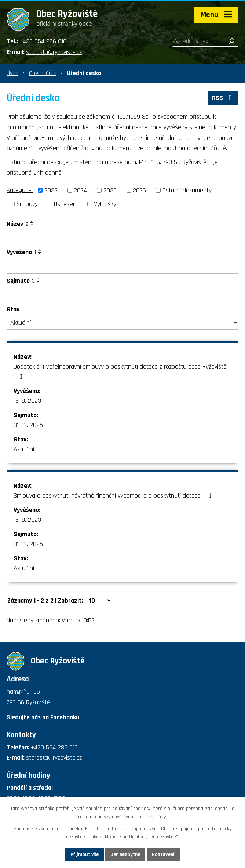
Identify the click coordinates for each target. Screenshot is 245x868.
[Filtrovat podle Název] (122, 237)
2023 (51, 190)
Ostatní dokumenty (187, 190)
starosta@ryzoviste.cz (54, 52)
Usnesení (66, 204)
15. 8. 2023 (27, 401)
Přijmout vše (85, 854)
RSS (223, 98)
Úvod (12, 73)
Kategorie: (20, 190)
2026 (139, 190)
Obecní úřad (43, 73)
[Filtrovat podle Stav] (122, 323)
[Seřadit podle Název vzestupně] (32, 222)
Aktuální (24, 449)
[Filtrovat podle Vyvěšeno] (122, 266)
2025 (110, 190)
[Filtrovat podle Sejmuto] (122, 294)
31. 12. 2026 (28, 425)
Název (17, 224)
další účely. (156, 817)
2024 (80, 190)
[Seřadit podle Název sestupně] (32, 225)
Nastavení (163, 854)
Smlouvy (27, 204)
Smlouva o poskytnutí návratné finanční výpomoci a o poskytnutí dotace (114, 496)
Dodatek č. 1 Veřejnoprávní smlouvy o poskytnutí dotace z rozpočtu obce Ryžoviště (120, 371)
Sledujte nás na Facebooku (43, 717)
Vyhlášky (105, 204)
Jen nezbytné (125, 854)
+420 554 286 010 (43, 41)
